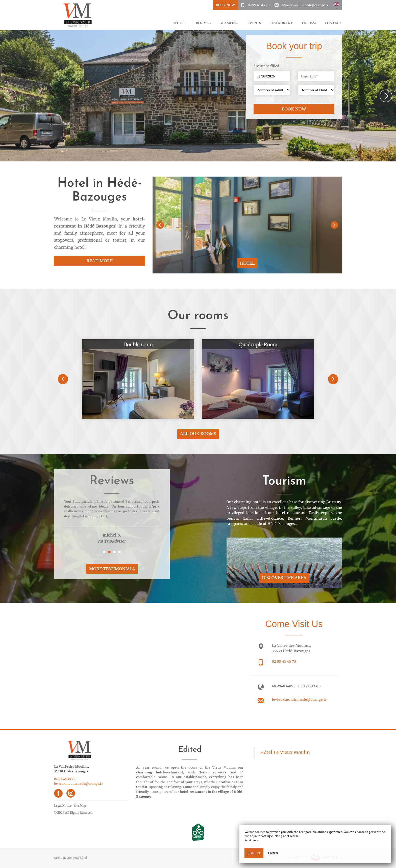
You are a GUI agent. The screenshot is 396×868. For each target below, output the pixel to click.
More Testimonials (112, 568)
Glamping (229, 23)
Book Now (225, 5)
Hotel (178, 23)
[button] (336, 5)
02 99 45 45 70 (259, 5)
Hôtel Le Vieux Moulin (285, 753)
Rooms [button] (204, 23)
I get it (254, 853)
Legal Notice (63, 805)
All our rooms (198, 433)
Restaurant (281, 23)
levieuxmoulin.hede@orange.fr (305, 5)
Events (254, 23)
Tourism (308, 23)
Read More (99, 260)
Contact (333, 23)
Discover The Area (284, 577)
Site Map (80, 805)
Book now (294, 109)
